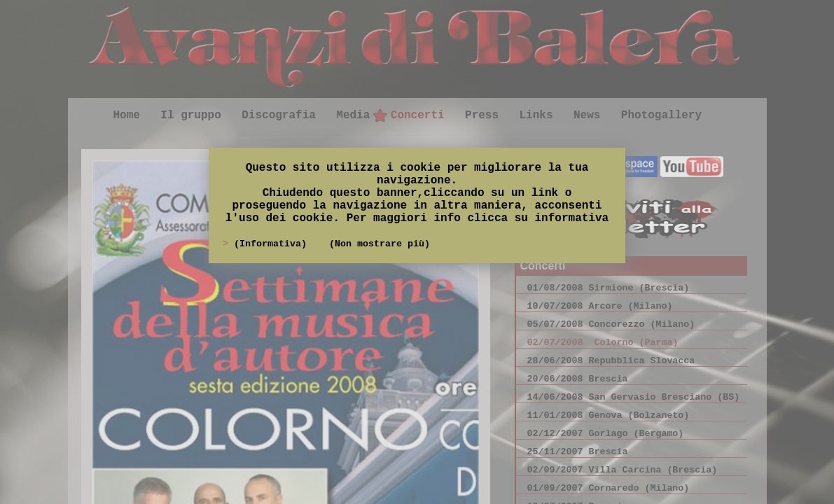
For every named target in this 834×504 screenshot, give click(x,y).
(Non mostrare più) (380, 244)
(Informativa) (273, 244)
